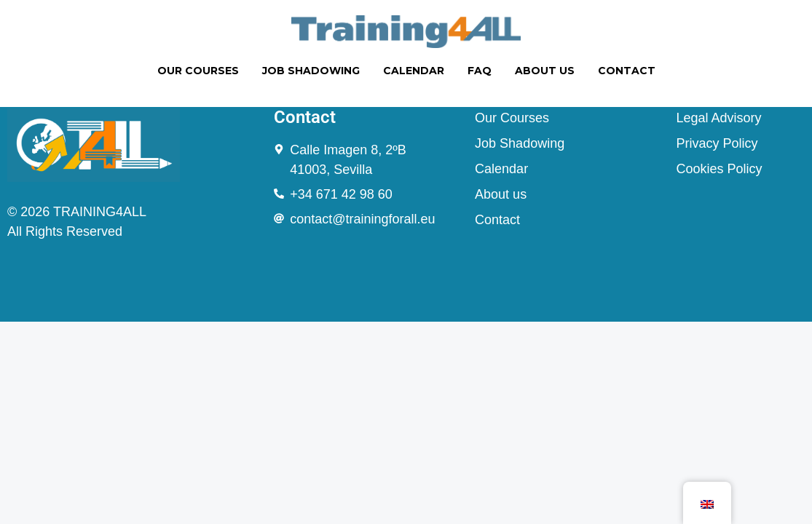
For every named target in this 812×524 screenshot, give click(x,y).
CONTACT (627, 71)
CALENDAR (414, 71)
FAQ (480, 71)
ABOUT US (545, 71)
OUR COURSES (198, 71)
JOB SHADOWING (311, 71)
